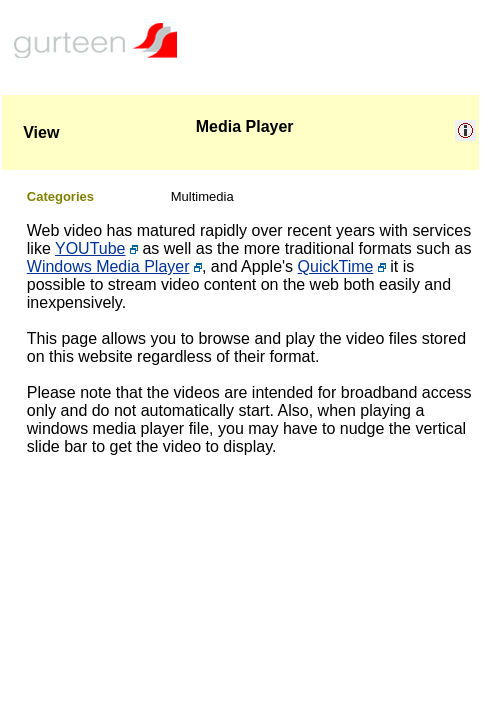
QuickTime (336, 266)
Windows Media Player (108, 266)
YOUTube (90, 248)
